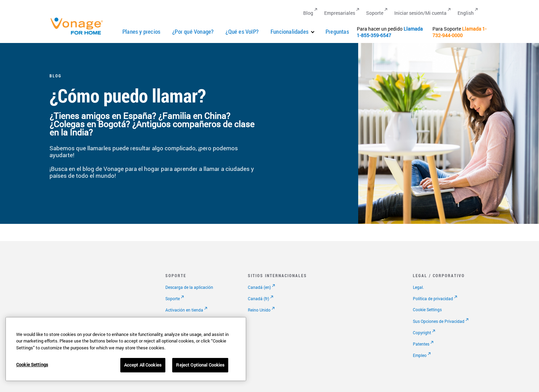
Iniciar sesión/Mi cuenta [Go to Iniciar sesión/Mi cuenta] (420, 13)
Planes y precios (141, 31)
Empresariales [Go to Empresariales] (340, 13)
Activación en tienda (184, 310)
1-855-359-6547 (374, 35)
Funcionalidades (289, 31)
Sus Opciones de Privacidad (439, 321)
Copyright (422, 333)
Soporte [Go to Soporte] (375, 13)
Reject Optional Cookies (200, 365)
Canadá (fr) (258, 298)
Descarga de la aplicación (189, 287)
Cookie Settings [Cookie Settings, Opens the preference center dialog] (32, 364)
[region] (126, 349)
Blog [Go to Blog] (308, 13)
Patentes (421, 344)
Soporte (173, 298)
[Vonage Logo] (80, 34)
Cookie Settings (427, 309)
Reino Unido (259, 310)
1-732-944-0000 (459, 32)
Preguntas (337, 31)
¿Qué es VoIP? (242, 31)
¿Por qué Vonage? (193, 31)
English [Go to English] (466, 13)
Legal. (418, 287)
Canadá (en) (259, 287)
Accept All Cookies (143, 365)
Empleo (420, 355)
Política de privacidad (433, 298)
